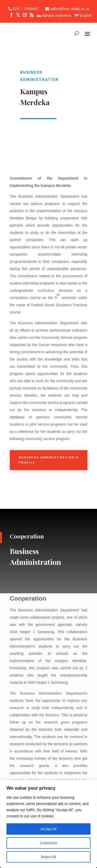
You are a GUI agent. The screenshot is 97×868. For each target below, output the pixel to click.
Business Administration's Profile (49, 460)
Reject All (48, 857)
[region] (48, 824)
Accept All (48, 829)
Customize (48, 843)
